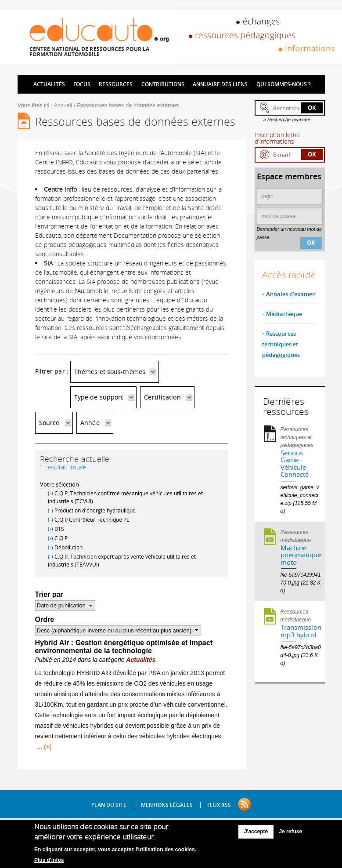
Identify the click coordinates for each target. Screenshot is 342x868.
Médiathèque (284, 314)
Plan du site (109, 805)
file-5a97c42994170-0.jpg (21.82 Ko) (301, 583)
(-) (51, 493)
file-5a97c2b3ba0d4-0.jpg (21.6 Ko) (301, 655)
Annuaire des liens (220, 84)
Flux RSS (219, 805)
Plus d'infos (49, 862)
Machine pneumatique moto (301, 555)
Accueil (63, 105)
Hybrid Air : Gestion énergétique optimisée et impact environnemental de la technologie (124, 647)
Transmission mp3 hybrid (301, 631)
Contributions (163, 84)
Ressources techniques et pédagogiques (281, 344)
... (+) (45, 747)
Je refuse (290, 834)
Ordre (45, 619)
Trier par (49, 594)
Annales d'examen (291, 294)
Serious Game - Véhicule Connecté (295, 464)
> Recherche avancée (287, 120)
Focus (82, 84)
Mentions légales (167, 805)
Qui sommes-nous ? (283, 84)
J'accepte (256, 834)
